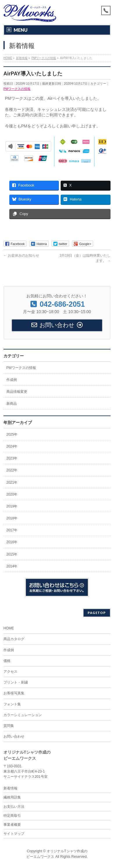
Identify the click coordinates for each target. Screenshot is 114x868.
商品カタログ (14, 639)
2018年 (12, 518)
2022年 (12, 470)
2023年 (12, 458)
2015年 (12, 554)
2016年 (12, 542)
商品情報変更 (17, 392)
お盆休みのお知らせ (21, 255)
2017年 (12, 530)
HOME (9, 628)
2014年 (12, 566)
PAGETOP (97, 613)
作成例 (12, 380)
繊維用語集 (12, 797)
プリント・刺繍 (16, 682)
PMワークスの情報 (17, 89)
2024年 (12, 446)
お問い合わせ (14, 736)
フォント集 (12, 704)
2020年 (12, 494)
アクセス (10, 672)
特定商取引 (12, 816)
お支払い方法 (14, 807)
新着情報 (10, 788)
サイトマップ (14, 834)
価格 (7, 661)
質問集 (9, 726)
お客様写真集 (14, 693)
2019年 (12, 506)
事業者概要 (12, 825)
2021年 (12, 482)
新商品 (12, 404)
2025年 (12, 434)
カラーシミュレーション (23, 715)
